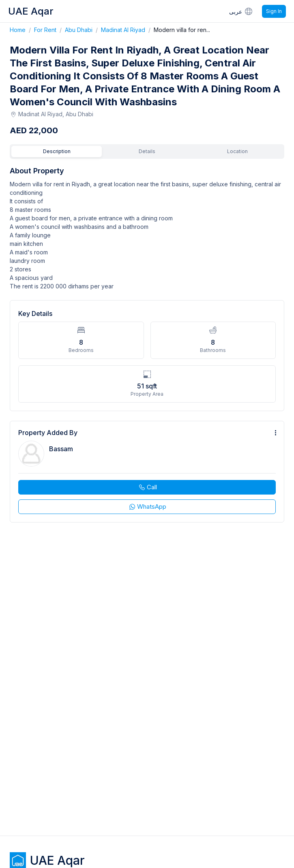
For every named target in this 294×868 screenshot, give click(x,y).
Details (147, 151)
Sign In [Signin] (274, 11)
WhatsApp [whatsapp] (147, 507)
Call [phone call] (147, 487)
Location (237, 151)
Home (22, 30)
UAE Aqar (31, 11)
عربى (241, 11)
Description (57, 151)
